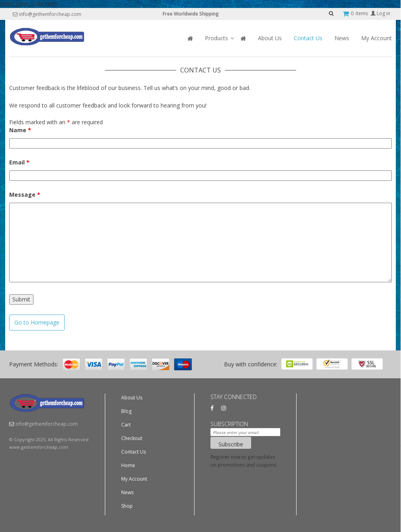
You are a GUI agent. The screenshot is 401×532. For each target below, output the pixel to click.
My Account (376, 38)
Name (20, 130)
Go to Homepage (37, 322)
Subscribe (231, 444)
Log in (380, 13)
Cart (126, 425)
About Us (270, 38)
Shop (127, 506)
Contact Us (308, 38)
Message (25, 195)
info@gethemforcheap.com (50, 14)
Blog (126, 411)
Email (19, 162)
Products (216, 38)
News (342, 38)
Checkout (132, 438)
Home (128, 465)
